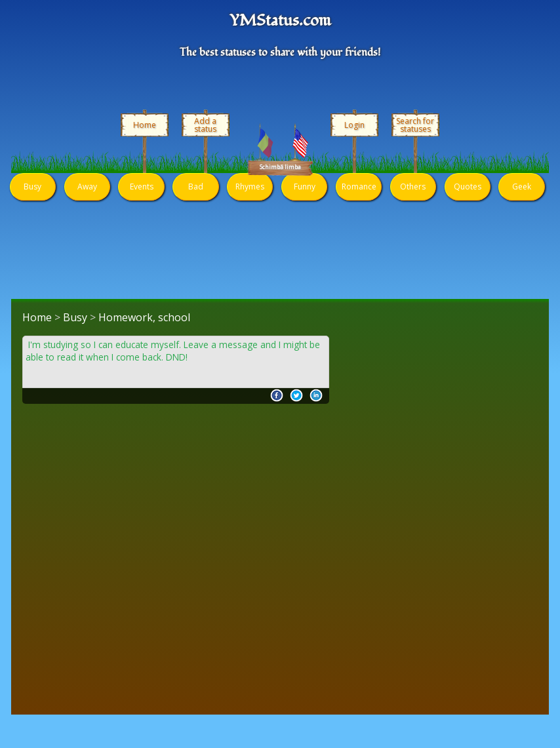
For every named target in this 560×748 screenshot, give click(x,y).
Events (142, 187)
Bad (196, 187)
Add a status (205, 125)
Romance (359, 187)
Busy (32, 187)
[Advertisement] (176, 438)
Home (145, 125)
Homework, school (144, 317)
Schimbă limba (280, 167)
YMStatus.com (280, 21)
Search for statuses (415, 125)
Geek (522, 187)
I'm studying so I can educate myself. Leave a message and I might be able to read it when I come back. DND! (172, 351)
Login (354, 125)
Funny (305, 187)
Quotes (468, 187)
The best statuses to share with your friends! (280, 52)
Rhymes (250, 187)
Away (87, 187)
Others (413, 187)
